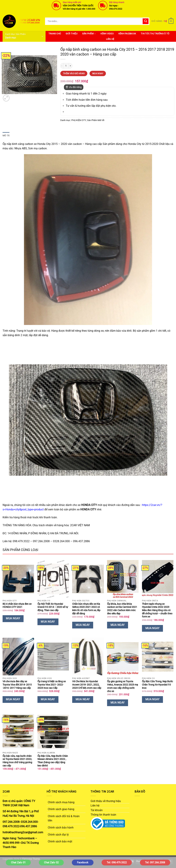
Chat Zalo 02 (51, 863)
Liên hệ (110, 39)
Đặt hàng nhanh (117, 2)
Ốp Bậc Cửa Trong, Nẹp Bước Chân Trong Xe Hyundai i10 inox (157, 685)
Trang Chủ (55, 34)
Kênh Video (107, 34)
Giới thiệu (71, 34)
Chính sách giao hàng (61, 809)
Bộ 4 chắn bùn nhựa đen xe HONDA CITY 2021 (17, 606)
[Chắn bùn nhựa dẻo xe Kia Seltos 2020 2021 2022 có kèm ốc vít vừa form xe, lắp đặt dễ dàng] (88, 579)
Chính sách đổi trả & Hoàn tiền (64, 818)
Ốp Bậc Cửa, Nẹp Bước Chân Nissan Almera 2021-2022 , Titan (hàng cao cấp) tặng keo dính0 (53, 761)
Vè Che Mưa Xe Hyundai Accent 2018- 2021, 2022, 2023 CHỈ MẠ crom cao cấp (87, 685)
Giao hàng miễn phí (72, 2)
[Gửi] (146, 21)
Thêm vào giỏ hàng (74, 73)
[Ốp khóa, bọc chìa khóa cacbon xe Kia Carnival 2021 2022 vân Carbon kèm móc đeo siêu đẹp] (123, 579)
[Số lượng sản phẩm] (66, 66)
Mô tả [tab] (6, 136)
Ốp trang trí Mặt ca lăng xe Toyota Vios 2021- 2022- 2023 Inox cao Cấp (52, 685)
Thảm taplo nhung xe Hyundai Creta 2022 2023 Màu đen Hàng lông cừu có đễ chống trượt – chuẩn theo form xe (157, 610)
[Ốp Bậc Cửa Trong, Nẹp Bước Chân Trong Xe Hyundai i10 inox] (158, 657)
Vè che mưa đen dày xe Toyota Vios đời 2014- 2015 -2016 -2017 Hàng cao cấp (17, 685)
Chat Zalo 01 (18, 863)
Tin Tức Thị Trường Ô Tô (155, 34)
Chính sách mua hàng (61, 802)
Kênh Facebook (127, 34)
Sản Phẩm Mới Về (96, 120)
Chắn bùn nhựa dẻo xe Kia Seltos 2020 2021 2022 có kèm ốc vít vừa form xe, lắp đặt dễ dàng (86, 609)
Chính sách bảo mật (60, 841)
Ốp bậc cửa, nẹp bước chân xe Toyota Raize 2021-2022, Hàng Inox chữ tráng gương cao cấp (17, 761)
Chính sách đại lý (58, 835)
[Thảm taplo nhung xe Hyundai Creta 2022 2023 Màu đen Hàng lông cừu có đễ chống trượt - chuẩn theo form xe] (158, 579)
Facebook (83, 863)
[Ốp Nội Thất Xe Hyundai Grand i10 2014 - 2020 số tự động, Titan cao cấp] (53, 579)
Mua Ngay (98, 73)
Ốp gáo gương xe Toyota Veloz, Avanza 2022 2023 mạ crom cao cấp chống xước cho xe (123, 686)
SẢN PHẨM (89, 34)
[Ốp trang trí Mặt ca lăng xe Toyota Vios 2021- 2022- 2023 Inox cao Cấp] (53, 657)
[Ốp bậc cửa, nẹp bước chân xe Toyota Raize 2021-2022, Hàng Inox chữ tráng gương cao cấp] (18, 731)
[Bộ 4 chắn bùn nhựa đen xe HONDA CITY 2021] (18, 579)
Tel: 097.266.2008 (155, 863)
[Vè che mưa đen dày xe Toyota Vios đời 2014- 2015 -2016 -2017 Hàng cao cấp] (18, 657)
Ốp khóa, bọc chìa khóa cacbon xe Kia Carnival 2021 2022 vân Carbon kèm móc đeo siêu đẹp (122, 609)
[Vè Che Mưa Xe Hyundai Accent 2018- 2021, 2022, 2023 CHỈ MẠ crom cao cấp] (88, 657)
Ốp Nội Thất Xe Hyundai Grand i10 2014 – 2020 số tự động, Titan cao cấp (53, 607)
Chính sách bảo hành (61, 828)
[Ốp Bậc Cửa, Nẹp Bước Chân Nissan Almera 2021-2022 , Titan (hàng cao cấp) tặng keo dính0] (53, 731)
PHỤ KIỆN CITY (79, 120)
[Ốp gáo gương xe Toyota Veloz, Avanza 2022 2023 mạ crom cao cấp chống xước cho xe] (123, 657)
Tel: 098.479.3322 (117, 863)
